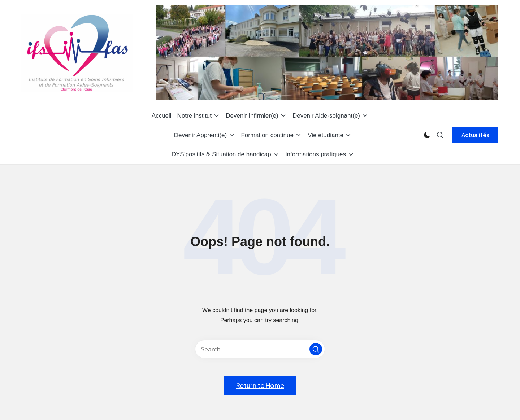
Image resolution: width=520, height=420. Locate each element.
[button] (475, 135)
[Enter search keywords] (260, 349)
